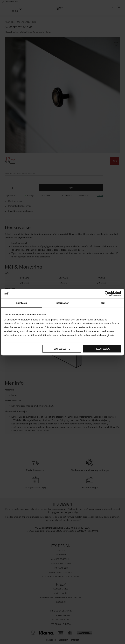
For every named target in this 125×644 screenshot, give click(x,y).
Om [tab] (103, 303)
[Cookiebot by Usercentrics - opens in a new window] (107, 294)
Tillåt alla (102, 349)
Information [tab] (62, 303)
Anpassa (62, 349)
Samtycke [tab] (22, 303)
